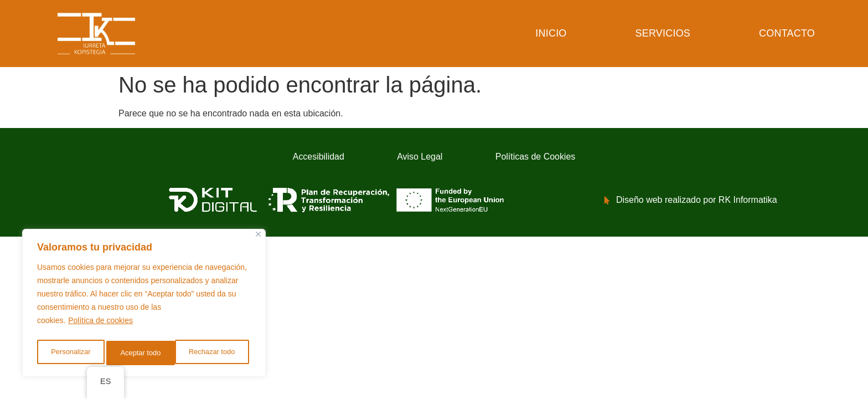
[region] (144, 305)
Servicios (663, 33)
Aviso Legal (418, 157)
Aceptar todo (217, 353)
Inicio (551, 33)
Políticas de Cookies (566, 157)
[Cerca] (258, 239)
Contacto (787, 33)
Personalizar (70, 353)
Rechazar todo (144, 353)
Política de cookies (100, 325)
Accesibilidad (286, 157)
